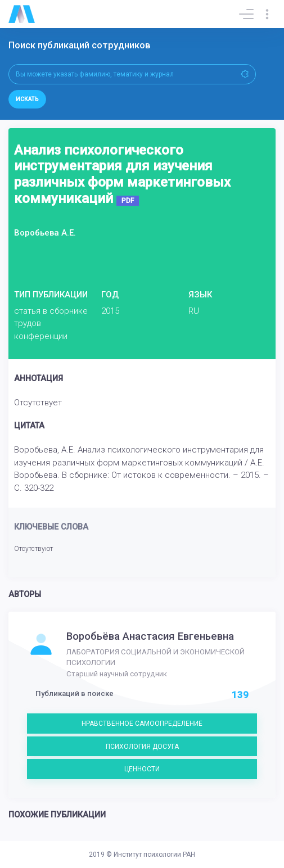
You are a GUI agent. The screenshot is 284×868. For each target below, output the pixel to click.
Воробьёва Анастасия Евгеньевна (150, 636)
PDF (128, 201)
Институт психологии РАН (154, 855)
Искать (27, 99)
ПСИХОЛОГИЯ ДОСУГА (142, 747)
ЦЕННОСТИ (142, 769)
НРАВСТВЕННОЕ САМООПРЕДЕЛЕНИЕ (142, 724)
